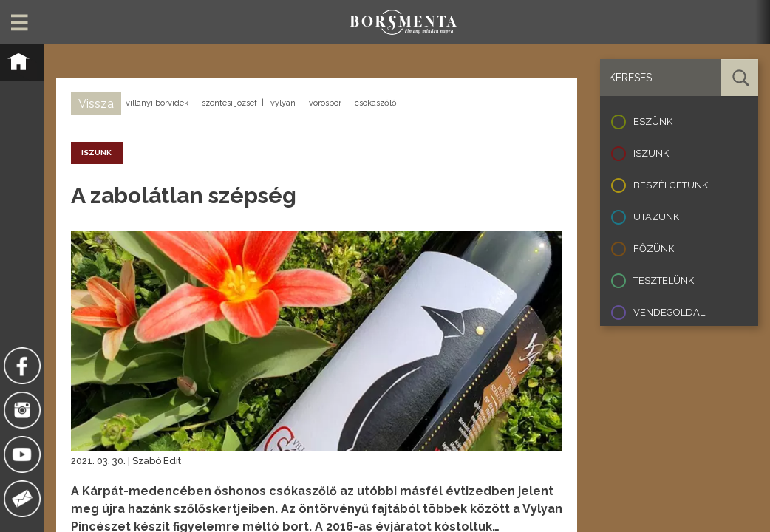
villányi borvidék (157, 103)
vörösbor (325, 103)
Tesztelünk (664, 280)
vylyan (283, 103)
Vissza (96, 104)
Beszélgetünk (671, 185)
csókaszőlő (376, 103)
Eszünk (653, 122)
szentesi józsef (229, 103)
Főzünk (654, 249)
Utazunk (656, 217)
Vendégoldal (669, 312)
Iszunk (651, 153)
